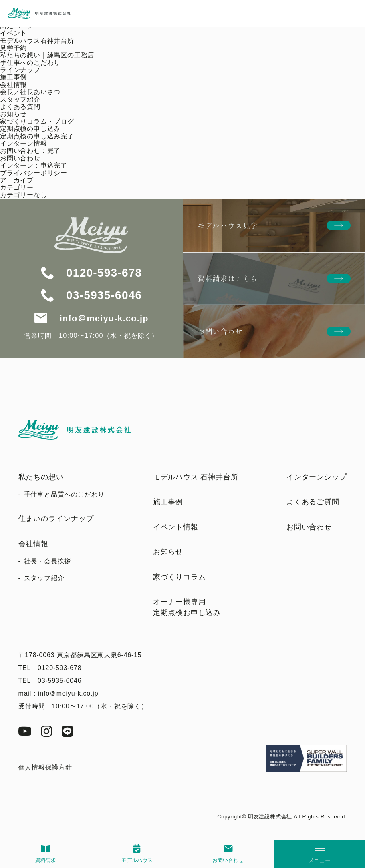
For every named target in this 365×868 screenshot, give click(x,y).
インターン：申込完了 (34, 165)
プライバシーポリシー (34, 173)
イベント (13, 33)
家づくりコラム (179, 577)
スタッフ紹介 (20, 99)
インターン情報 (24, 143)
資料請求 (46, 860)
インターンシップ (317, 477)
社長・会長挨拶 (48, 561)
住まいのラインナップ (56, 519)
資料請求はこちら (228, 278)
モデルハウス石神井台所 (37, 41)
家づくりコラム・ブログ (37, 121)
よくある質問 (20, 107)
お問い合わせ (228, 860)
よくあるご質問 (313, 502)
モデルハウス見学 (228, 225)
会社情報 (13, 85)
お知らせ (13, 114)
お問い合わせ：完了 (30, 151)
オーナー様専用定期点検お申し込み (187, 607)
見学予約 (13, 48)
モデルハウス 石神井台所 (196, 477)
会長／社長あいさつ (30, 92)
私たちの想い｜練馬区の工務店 (47, 55)
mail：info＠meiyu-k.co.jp (58, 693)
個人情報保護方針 (45, 767)
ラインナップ (20, 70)
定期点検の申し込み (30, 129)
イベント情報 (176, 527)
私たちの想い (41, 477)
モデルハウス (137, 860)
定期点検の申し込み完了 (37, 136)
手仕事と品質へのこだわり (65, 494)
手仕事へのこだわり (30, 63)
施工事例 (13, 77)
